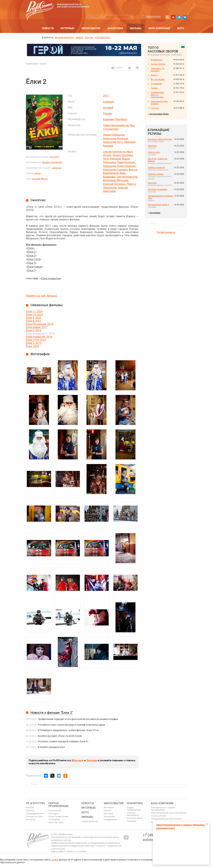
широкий (57, 168)
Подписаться (153, 17)
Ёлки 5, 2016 (34, 330)
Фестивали (109, 808)
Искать (132, 17)
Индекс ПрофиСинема (134, 809)
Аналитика (115, 28)
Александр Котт (113, 142)
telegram (179, 17)
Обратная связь (56, 823)
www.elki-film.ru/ (40, 179)
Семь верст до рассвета (158, 70)
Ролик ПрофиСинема (58, 817)
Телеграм (92, 760)
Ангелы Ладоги (158, 64)
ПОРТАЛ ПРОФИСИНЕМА (58, 805)
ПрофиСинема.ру (166, 232)
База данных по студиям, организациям (163, 809)
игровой (108, 108)
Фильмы (136, 28)
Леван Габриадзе (114, 135)
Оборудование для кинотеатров (166, 819)
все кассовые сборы (159, 114)
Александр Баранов (115, 139)
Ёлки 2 (31, 252)
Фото (180, 28)
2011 (106, 96)
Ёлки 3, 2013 (34, 343)
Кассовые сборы (135, 818)
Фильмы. (43, 64)
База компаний (159, 28)
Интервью (67, 28)
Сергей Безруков (127, 177)
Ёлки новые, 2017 (37, 327)
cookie (55, 860)
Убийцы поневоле (156, 168)
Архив (38, 173)
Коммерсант (157, 60)
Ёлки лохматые (51, 278)
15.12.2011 (55, 157)
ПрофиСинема (32, 64)
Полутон (155, 108)
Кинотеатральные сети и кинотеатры (169, 813)
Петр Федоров (112, 159)
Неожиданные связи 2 (158, 205)
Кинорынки (109, 817)
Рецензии (131, 821)
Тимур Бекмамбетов (116, 125)
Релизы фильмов (90, 821)
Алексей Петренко (114, 184)
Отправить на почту (137, 67)
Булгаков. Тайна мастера (160, 139)
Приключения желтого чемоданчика (157, 95)
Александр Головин (115, 170)
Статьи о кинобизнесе (133, 814)
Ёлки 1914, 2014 (36, 340)
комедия (108, 102)
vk (185, 17)
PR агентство (35, 803)
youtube (173, 17)
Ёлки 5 (31, 263)
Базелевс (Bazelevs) (115, 119)
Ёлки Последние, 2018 (40, 324)
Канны (89, 38)
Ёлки (30, 248)
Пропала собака (156, 174)
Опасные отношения (158, 189)
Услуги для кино (159, 816)
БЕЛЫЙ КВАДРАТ (64, 38)
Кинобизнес (103, 38)
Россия (107, 114)
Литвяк (154, 88)
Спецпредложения (35, 814)
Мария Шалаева (123, 155)
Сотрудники (54, 820)
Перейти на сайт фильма (41, 296)
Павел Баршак (126, 162)
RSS (167, 17)
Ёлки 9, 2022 (34, 318)
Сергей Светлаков (114, 152)
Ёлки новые (35, 267)
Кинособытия (91, 28)
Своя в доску (154, 152)
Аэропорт (152, 146)
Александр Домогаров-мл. (120, 166)
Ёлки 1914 (34, 259)
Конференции (110, 820)
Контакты (31, 820)
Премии (108, 811)
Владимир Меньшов (116, 180)
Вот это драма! (158, 79)
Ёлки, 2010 (33, 346)
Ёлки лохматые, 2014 (39, 337)
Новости (48, 28)
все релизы (155, 213)
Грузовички (156, 84)
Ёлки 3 (31, 256)
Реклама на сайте (34, 817)
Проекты (30, 811)
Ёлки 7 (31, 270)
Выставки (108, 814)
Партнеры (53, 814)
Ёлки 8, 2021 (34, 321)
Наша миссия (55, 811)
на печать (129, 68)
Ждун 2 (154, 75)
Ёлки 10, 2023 (34, 315)
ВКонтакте (78, 760)
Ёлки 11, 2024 (34, 311)
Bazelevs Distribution (52, 162)
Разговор (152, 183)
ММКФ (79, 38)
